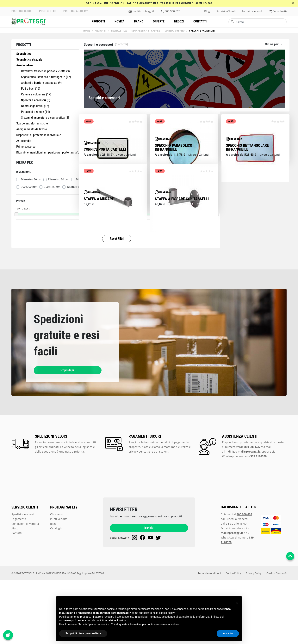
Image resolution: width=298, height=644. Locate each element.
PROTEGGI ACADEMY (76, 11)
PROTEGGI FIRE (48, 11)
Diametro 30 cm (59, 179)
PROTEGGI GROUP (22, 11)
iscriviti (247, 11)
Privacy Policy (254, 637)
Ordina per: (272, 44)
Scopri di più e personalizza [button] (83, 633)
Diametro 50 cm (31, 179)
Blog (207, 11)
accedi (258, 11)
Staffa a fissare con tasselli (182, 299)
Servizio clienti (226, 11)
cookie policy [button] (167, 613)
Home (87, 31)
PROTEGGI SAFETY (64, 571)
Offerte (159, 21)
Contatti (200, 21)
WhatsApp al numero (244, 520)
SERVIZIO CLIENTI (25, 571)
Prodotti (98, 21)
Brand (139, 21)
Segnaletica (119, 31)
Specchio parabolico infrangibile (174, 197)
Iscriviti (149, 592)
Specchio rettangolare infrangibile (247, 197)
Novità (119, 21)
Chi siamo (57, 578)
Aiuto (15, 592)
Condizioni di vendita (25, 587)
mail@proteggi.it (143, 11)
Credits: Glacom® (276, 637)
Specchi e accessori (202, 31)
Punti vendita (59, 583)
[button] (237, 603)
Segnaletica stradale (146, 31)
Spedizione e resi (23, 578)
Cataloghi (56, 592)
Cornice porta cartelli (105, 199)
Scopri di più (54, 434)
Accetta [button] (228, 633)
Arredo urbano (174, 31)
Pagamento (19, 583)
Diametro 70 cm (77, 187)
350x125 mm (52, 187)
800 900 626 (172, 11)
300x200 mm (29, 187)
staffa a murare (99, 299)
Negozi (179, 21)
